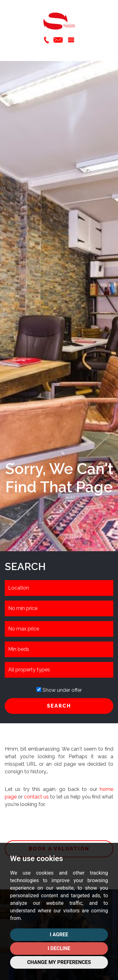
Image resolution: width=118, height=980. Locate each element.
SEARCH (59, 706)
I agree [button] (59, 935)
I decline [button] (59, 948)
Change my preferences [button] (59, 962)
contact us (36, 797)
